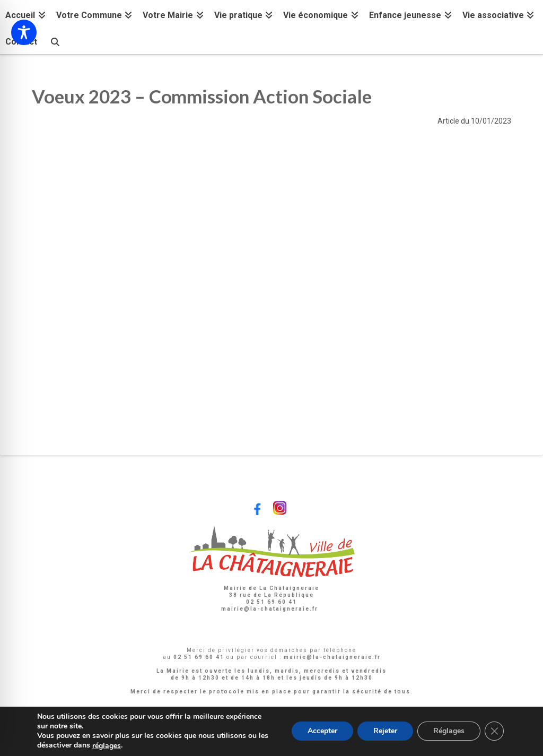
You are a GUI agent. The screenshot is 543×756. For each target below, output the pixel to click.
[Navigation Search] (55, 41)
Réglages (449, 731)
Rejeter (385, 731)
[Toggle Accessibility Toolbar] (24, 32)
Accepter (322, 731)
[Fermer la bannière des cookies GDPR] (494, 732)
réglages (107, 746)
